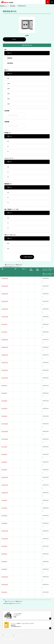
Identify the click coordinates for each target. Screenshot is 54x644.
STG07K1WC (8, 301)
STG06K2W (7, 416)
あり (8, 243)
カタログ (18, 39)
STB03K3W (7, 554)
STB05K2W (7, 462)
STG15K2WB (8, 439)
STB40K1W (7, 393)
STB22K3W (7, 592)
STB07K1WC (8, 363)
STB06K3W (7, 569)
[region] (27, 433)
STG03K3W (7, 508)
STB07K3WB (7, 577)
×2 (8, 151)
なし (8, 141)
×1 (8, 146)
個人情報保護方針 (20, 635)
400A (9, 104)
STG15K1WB (8, 317)
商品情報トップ (6, 6)
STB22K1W (7, 386)
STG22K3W (7, 546)
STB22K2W (7, 500)
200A (9, 94)
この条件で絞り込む (27, 257)
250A (9, 99)
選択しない (10, 53)
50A (8, 79)
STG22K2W (7, 447)
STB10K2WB (7, 485)
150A (9, 89)
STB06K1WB (7, 355)
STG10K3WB (8, 539)
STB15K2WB (7, 493)
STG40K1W (7, 332)
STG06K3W (7, 523)
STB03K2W (7, 454)
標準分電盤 (15, 6)
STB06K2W (7, 470)
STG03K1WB (8, 278)
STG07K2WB (8, 424)
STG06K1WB (8, 294)
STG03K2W (7, 401)
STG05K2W (7, 408)
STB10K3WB (7, 584)
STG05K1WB (8, 286)
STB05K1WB (7, 347)
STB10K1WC (8, 370)
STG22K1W (7, 324)
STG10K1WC (8, 309)
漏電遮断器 (10, 58)
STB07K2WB (7, 477)
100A (9, 84)
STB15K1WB (7, 378)
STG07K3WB (8, 531)
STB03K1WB (7, 340)
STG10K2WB (8, 431)
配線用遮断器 (10, 63)
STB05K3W (7, 562)
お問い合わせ (8, 635)
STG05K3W (7, 516)
